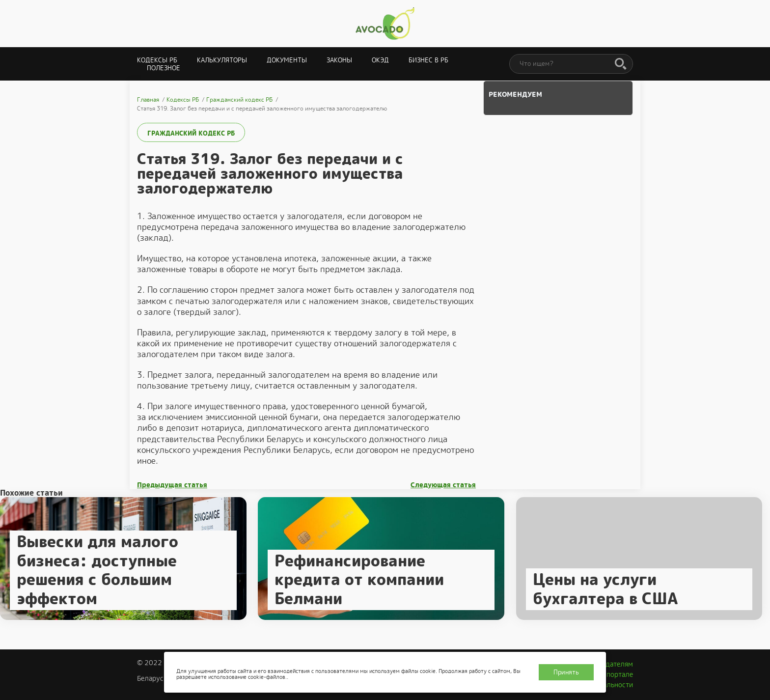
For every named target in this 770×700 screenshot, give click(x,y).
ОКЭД (380, 60)
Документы (287, 60)
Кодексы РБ (157, 60)
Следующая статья (443, 485)
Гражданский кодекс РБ (191, 133)
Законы (339, 60)
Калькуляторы (222, 60)
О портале (616, 674)
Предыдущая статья (172, 485)
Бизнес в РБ (428, 60)
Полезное (164, 68)
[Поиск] (621, 64)
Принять (566, 672)
